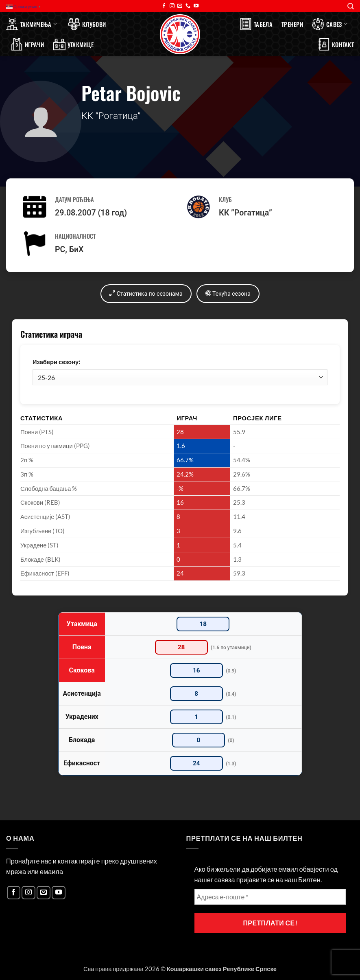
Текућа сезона (228, 293)
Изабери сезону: (56, 362)
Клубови (87, 24)
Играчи (27, 44)
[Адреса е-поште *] (270, 897)
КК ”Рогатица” (245, 213)
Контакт (336, 44)
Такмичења (32, 24)
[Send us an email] (180, 6)
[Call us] (188, 6)
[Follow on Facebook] (164, 6)
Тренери (292, 24)
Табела (256, 24)
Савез (330, 24)
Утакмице (73, 44)
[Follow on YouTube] (196, 6)
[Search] (351, 6)
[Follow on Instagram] (172, 6)
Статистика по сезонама (146, 293)
